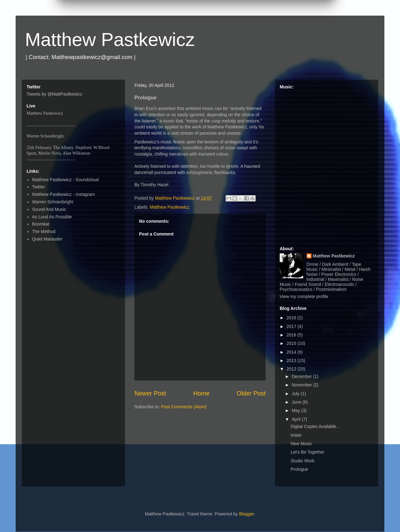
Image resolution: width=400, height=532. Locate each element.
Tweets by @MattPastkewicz (54, 94)
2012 (292, 369)
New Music (301, 444)
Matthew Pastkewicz (110, 40)
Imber (296, 435)
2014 (292, 352)
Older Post (251, 393)
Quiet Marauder (47, 239)
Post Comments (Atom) (184, 407)
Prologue (299, 469)
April (297, 419)
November (302, 385)
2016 (292, 335)
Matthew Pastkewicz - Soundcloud (65, 180)
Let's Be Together (307, 452)
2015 (292, 343)
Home (201, 393)
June (297, 402)
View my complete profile (304, 296)
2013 (292, 360)
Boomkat (41, 224)
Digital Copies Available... (315, 426)
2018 (292, 318)
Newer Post (150, 393)
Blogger (246, 514)
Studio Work (302, 461)
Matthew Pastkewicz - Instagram (64, 194)
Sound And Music (49, 209)
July (296, 394)
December (302, 376)
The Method (44, 231)
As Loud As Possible (52, 217)
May (296, 410)
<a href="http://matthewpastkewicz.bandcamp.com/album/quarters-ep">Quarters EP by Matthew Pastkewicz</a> (327, 165)
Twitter (39, 187)
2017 (292, 326)
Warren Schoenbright (53, 202)
